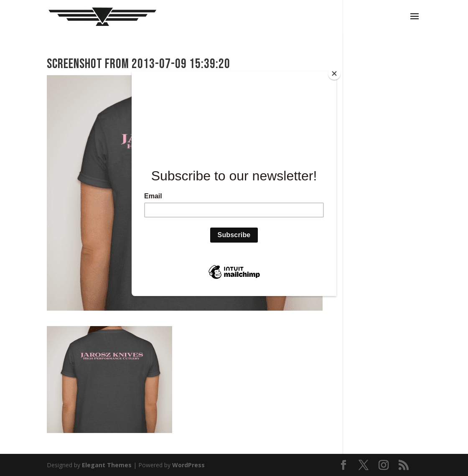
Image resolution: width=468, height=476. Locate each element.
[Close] (334, 73)
